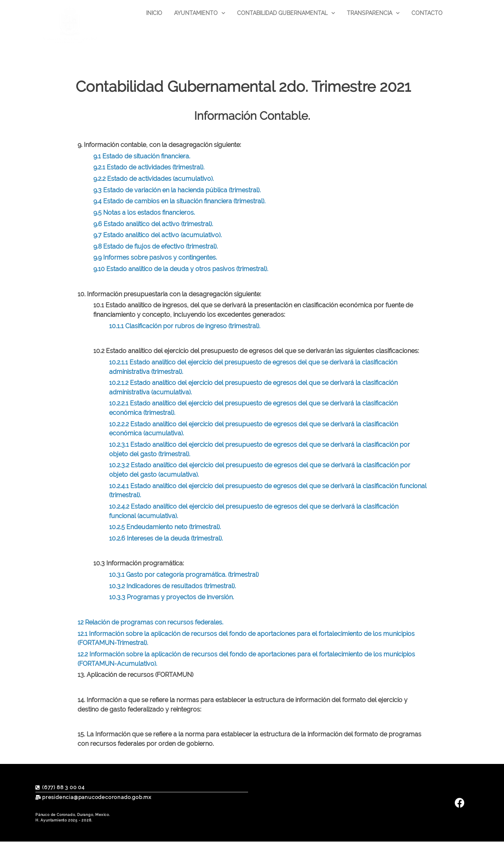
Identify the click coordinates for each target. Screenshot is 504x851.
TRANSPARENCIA (373, 13)
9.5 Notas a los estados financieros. (144, 213)
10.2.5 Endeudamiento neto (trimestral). (165, 527)
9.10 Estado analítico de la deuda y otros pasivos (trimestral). (181, 269)
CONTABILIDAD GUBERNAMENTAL (286, 13)
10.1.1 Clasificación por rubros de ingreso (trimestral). (185, 326)
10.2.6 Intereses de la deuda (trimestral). (166, 538)
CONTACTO (427, 13)
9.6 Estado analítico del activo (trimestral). (153, 224)
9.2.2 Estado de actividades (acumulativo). (154, 179)
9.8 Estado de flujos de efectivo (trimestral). (156, 246)
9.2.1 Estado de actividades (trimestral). (149, 167)
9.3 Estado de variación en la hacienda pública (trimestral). (177, 190)
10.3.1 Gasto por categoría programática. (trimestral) (184, 575)
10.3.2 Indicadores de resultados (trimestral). (172, 586)
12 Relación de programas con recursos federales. (150, 622)
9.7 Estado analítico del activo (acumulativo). (157, 235)
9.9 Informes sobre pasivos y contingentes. (155, 257)
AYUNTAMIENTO (200, 13)
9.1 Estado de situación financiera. (142, 156)
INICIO (154, 13)
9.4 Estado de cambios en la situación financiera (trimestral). (179, 201)
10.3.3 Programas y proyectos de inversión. (171, 597)
